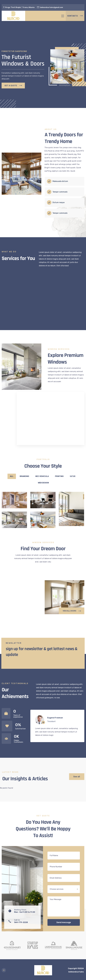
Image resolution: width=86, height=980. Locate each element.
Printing (59, 476)
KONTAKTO (75, 16)
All (12, 476)
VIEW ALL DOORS (72, 611)
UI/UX (73, 476)
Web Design (43, 483)
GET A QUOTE (13, 88)
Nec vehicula (42, 476)
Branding (24, 476)
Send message (64, 922)
